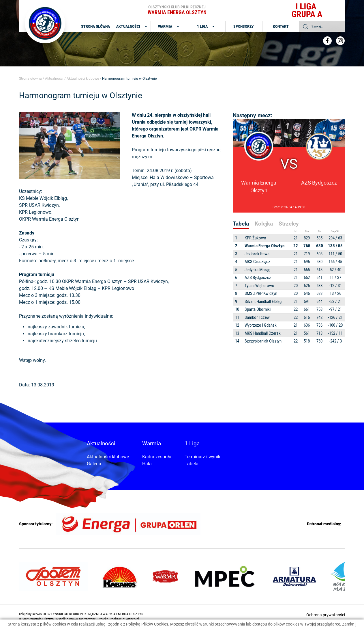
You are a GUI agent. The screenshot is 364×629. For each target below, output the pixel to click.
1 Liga (207, 27)
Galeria (94, 464)
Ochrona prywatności (326, 615)
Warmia (169, 27)
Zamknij (349, 624)
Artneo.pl (133, 619)
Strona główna (95, 27)
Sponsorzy (244, 27)
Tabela (192, 464)
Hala (147, 464)
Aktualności (133, 27)
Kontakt (281, 27)
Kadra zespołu (157, 457)
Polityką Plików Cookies (147, 624)
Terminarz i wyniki (203, 457)
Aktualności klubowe (83, 79)
